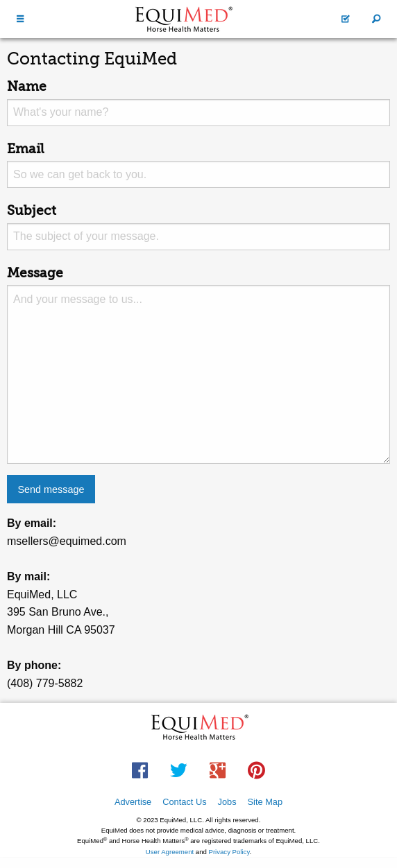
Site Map (265, 802)
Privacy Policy (229, 852)
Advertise (133, 802)
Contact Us (184, 802)
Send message (51, 489)
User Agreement (170, 852)
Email (26, 149)
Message (35, 273)
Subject (32, 211)
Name (27, 87)
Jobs (227, 802)
